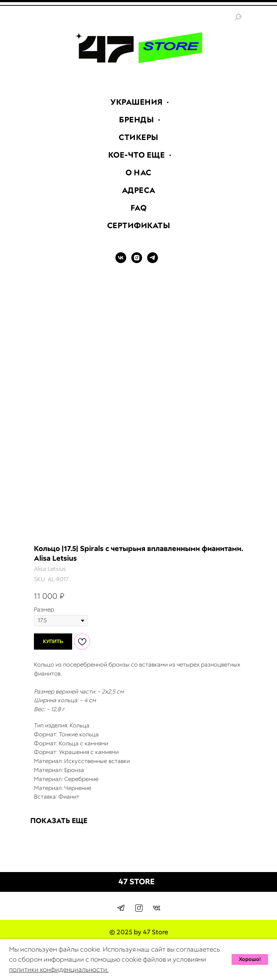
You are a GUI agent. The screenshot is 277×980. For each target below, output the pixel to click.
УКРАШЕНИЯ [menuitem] (137, 102)
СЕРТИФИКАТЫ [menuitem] (139, 225)
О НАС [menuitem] (138, 173)
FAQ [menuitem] (139, 208)
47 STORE (137, 882)
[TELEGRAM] (153, 261)
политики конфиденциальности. (59, 969)
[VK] (121, 261)
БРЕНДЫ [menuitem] (137, 120)
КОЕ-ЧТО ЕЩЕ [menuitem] (138, 155)
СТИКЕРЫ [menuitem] (138, 137)
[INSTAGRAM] (137, 261)
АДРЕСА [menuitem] (139, 190)
